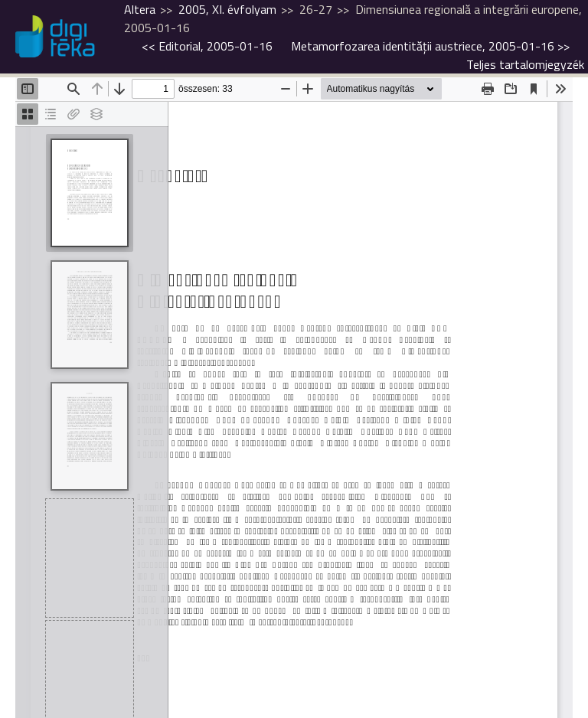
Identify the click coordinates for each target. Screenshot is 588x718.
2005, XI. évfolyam (227, 9)
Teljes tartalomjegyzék (525, 64)
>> (430, 46)
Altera (140, 9)
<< (207, 46)
